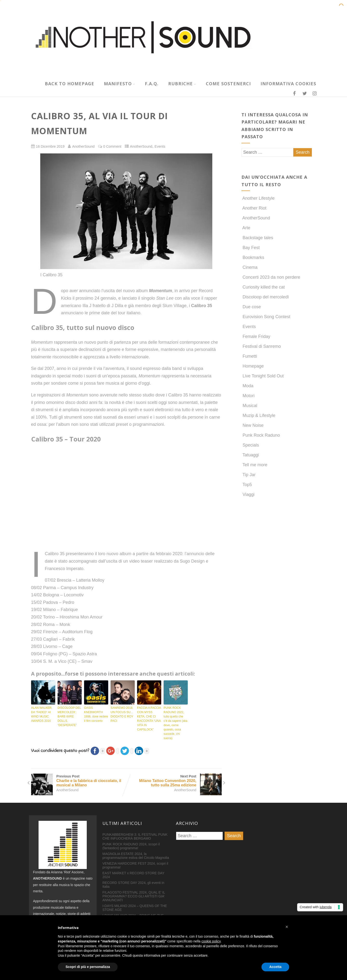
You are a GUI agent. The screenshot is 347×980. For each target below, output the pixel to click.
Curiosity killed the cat (263, 287)
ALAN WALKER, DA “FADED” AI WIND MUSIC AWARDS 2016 (42, 714)
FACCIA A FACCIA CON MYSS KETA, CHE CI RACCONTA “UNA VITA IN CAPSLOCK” (149, 719)
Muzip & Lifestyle (258, 415)
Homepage (253, 366)
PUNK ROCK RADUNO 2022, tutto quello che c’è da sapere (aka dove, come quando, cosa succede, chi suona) (176, 723)
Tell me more (254, 465)
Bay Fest (251, 248)
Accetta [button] (275, 967)
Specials (250, 445)
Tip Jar (249, 475)
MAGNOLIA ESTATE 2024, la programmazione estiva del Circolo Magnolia (136, 856)
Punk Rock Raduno (261, 435)
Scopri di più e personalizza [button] (88, 967)
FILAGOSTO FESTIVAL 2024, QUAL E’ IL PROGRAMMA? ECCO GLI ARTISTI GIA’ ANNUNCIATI (134, 896)
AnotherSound (141, 146)
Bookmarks (253, 257)
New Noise (253, 425)
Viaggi (248, 494)
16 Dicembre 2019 (50, 146)
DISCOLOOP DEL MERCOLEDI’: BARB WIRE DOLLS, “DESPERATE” (69, 717)
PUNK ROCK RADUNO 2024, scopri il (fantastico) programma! (131, 846)
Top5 (247, 485)
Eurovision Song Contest (266, 317)
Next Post (174, 781)
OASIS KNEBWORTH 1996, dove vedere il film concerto (96, 714)
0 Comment (112, 146)
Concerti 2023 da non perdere (271, 277)
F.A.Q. (152, 84)
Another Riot (254, 208)
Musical (249, 406)
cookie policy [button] (211, 941)
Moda (247, 386)
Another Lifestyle (258, 198)
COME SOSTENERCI (228, 84)
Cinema (250, 267)
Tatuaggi (250, 455)
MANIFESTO (120, 84)
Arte (246, 228)
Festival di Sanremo (261, 346)
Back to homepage (70, 84)
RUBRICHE (182, 84)
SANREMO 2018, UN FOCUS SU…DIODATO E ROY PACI (122, 714)
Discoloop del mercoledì (265, 297)
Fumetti (249, 356)
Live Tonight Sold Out (263, 376)
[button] (287, 927)
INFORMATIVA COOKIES (288, 84)
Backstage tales (257, 238)
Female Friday (256, 336)
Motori (248, 396)
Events (160, 146)
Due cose (251, 307)
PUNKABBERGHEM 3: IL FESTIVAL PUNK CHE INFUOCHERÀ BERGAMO (135, 836)
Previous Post (79, 781)
